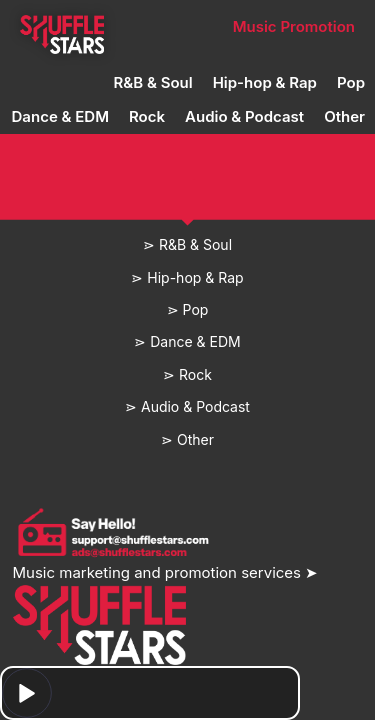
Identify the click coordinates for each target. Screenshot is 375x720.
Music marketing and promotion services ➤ (166, 572)
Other (344, 116)
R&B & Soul (153, 82)
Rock (147, 116)
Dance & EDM (60, 116)
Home (61, 26)
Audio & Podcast (244, 116)
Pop (351, 82)
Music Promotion (294, 26)
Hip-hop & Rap (265, 82)
